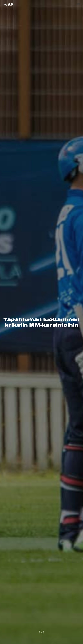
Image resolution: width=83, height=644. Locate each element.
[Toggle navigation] (78, 4)
